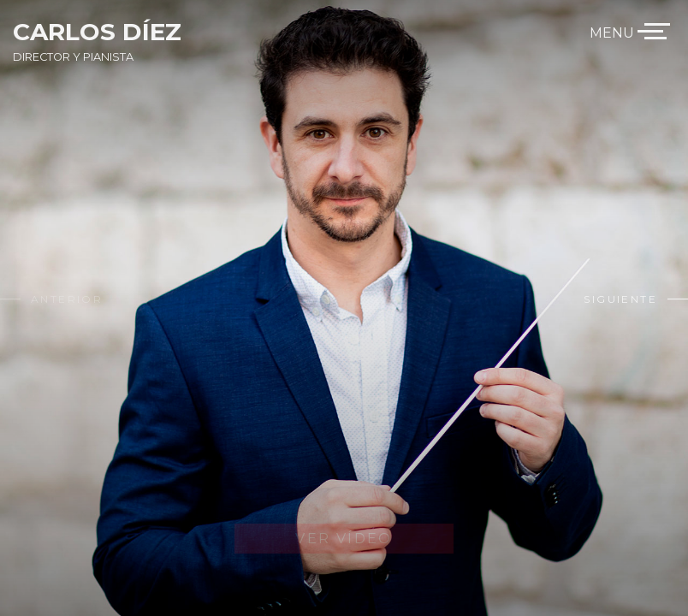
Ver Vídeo (344, 539)
